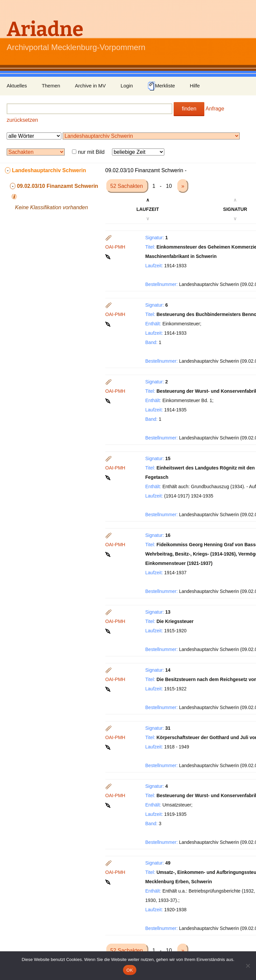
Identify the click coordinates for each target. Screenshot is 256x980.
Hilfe (195, 86)
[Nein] (248, 966)
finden (189, 109)
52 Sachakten (127, 186)
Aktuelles (17, 86)
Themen (51, 86)
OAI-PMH (115, 247)
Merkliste (161, 86)
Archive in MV (90, 86)
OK (129, 970)
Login (127, 86)
